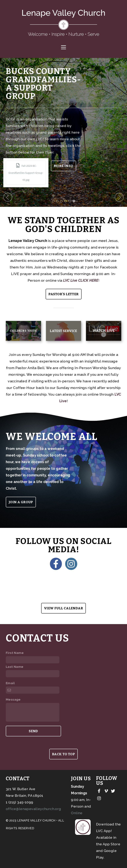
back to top (63, 764)
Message (13, 699)
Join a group (21, 502)
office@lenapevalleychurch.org (33, 809)
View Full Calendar (63, 608)
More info (88, 166)
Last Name (15, 667)
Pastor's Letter (64, 294)
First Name (15, 653)
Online (77, 813)
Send (33, 731)
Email (10, 683)
